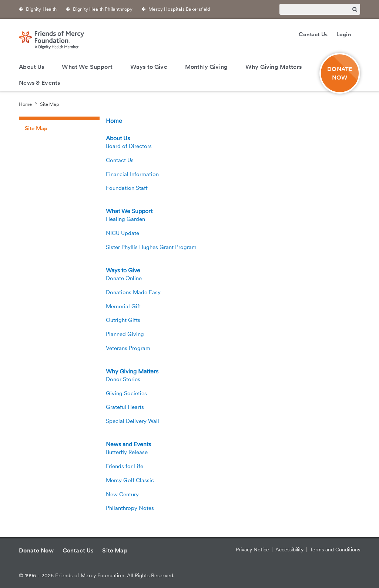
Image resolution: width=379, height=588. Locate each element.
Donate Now (36, 550)
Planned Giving (125, 334)
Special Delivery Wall (133, 421)
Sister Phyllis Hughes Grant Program (151, 247)
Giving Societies (126, 393)
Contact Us (313, 34)
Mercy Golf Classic (130, 480)
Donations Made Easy (133, 292)
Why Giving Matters (274, 67)
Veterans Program (128, 348)
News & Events (39, 83)
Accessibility (289, 550)
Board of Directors (129, 146)
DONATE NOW (340, 73)
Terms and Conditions (335, 550)
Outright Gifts (123, 320)
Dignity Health (41, 9)
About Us (31, 67)
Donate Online (124, 278)
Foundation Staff (127, 188)
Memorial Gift (123, 306)
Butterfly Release (127, 452)
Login (344, 34)
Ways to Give (149, 67)
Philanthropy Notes (130, 508)
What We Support (87, 67)
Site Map (50, 104)
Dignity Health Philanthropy (103, 9)
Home (25, 104)
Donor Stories (123, 379)
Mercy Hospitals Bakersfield (179, 9)
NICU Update (123, 233)
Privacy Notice (252, 550)
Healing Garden (125, 219)
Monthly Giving (206, 67)
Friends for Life (125, 466)
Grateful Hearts (125, 407)
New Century (122, 494)
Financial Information (132, 174)
